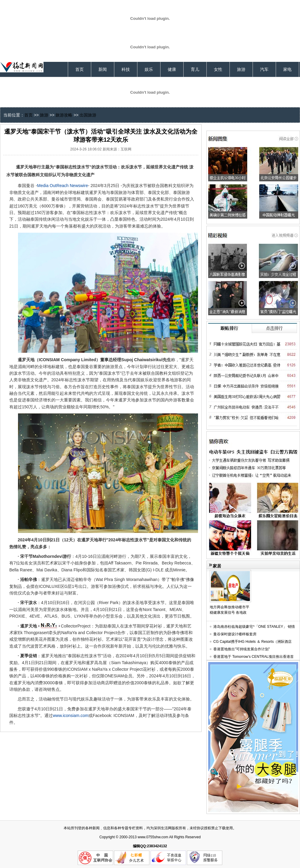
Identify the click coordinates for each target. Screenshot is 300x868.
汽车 (264, 69)
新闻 (103, 69)
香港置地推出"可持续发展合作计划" (242, 649)
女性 (218, 69)
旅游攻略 (64, 115)
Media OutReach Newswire (63, 186)
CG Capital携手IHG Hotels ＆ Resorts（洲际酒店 (252, 642)
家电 (287, 69)
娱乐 (149, 69)
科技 (126, 69)
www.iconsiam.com (71, 715)
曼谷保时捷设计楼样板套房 (235, 634)
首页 (79, 69)
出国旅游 (88, 115)
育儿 (195, 69)
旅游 (241, 69)
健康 (172, 69)
